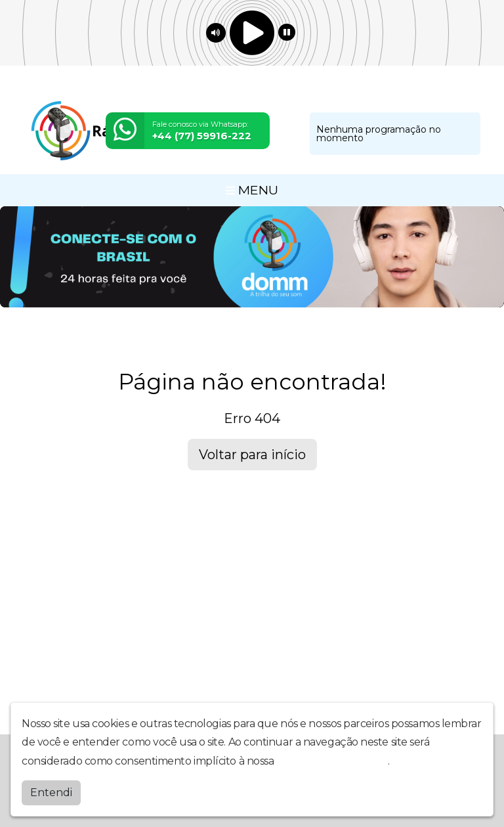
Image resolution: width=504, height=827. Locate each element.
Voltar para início (252, 455)
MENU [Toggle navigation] (252, 190)
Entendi (51, 793)
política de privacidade (332, 761)
